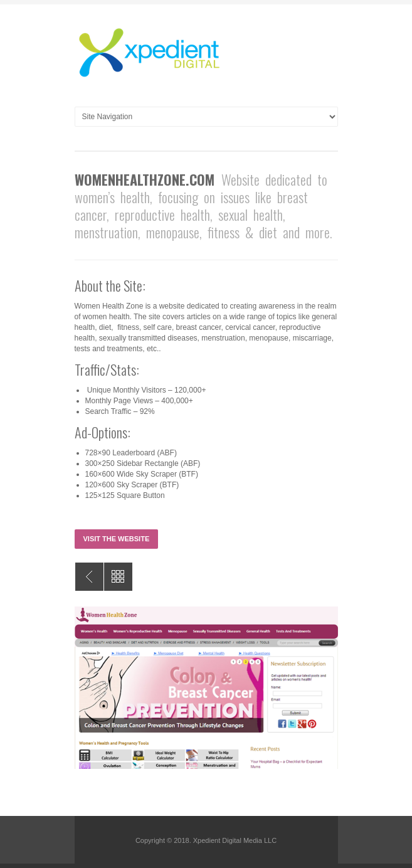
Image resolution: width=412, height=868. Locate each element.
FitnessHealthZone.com (89, 577)
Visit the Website (117, 539)
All (118, 577)
